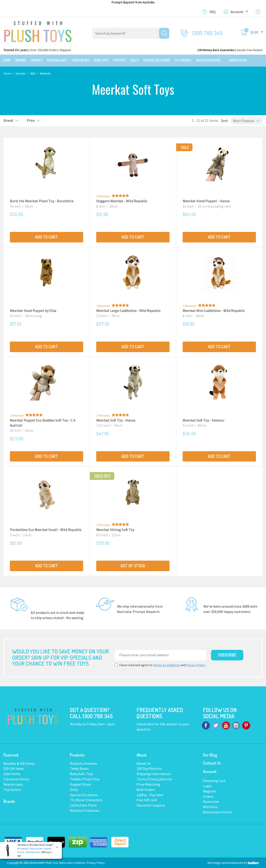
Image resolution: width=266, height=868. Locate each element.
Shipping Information (154, 773)
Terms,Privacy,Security (154, 779)
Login (207, 785)
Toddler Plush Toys (85, 779)
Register (210, 790)
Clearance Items (16, 779)
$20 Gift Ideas (14, 768)
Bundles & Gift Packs (19, 763)
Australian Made (208, 60)
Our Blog (210, 754)
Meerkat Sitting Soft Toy (115, 529)
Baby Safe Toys (82, 773)
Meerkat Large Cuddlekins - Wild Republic (128, 310)
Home (7, 60)
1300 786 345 (207, 33)
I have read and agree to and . (160, 665)
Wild (33, 73)
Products (77, 754)
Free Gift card (147, 799)
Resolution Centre (217, 812)
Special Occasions (157, 60)
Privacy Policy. (96, 862)
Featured (11, 754)
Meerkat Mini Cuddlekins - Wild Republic (214, 310)
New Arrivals (13, 784)
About (141, 754)
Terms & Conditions (167, 665)
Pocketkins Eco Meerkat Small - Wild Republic (46, 529)
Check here (145, 723)
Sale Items (12, 773)
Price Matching (148, 784)
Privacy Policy (196, 665)
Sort (223, 120)
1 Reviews (103, 196)
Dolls (134, 60)
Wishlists (210, 806)
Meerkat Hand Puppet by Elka (33, 310)
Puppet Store (80, 784)
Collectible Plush (83, 805)
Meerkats (45, 73)
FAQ (213, 12)
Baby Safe (101, 60)
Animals (37, 60)
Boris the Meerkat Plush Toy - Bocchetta (42, 200)
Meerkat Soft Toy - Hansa (116, 420)
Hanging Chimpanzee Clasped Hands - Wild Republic (34, 850)
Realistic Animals (84, 763)
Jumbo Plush (238, 60)
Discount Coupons (151, 805)
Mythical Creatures (85, 810)
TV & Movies (183, 60)
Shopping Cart (214, 780)
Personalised (57, 60)
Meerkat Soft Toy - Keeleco (203, 420)
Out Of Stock (133, 565)
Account (239, 12)
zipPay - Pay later (150, 794)
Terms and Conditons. (73, 862)
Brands (21, 60)
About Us (144, 763)
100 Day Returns (149, 768)
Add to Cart (47, 236)
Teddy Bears (81, 60)
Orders (208, 796)
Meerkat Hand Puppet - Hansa (206, 200)
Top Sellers (12, 789)
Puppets (120, 60)
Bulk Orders (146, 789)
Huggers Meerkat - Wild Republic (122, 200)
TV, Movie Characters (86, 799)
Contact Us (212, 762)
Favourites (211, 801)
